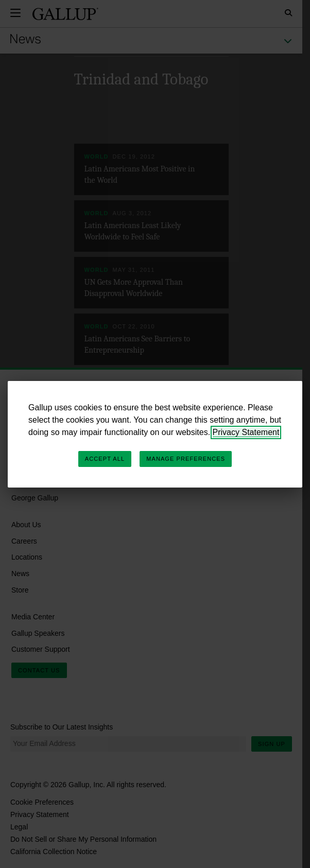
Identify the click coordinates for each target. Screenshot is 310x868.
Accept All (105, 459)
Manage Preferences (186, 459)
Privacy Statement (246, 432)
